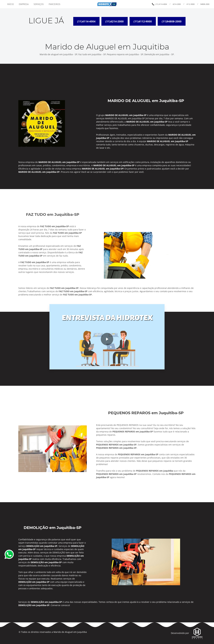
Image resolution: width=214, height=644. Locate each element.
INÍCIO (10, 4)
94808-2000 (205, 4)
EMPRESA (24, 4)
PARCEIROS (55, 4)
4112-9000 (191, 4)
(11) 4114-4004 (161, 4)
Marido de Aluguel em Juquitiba (70, 632)
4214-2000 (177, 4)
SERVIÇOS (39, 4)
